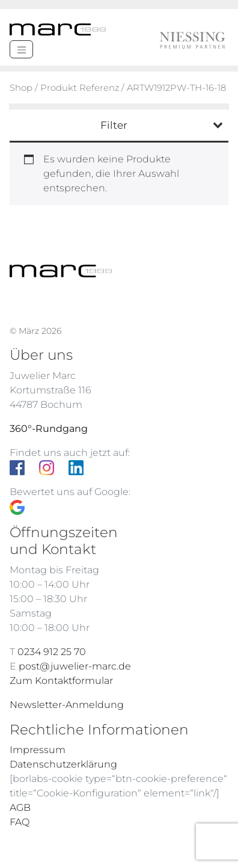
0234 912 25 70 (52, 652)
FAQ (20, 822)
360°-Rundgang (49, 429)
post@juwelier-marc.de (75, 666)
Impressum (38, 750)
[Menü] (21, 49)
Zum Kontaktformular (61, 681)
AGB (20, 808)
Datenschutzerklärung (63, 764)
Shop (21, 88)
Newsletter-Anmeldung (67, 705)
